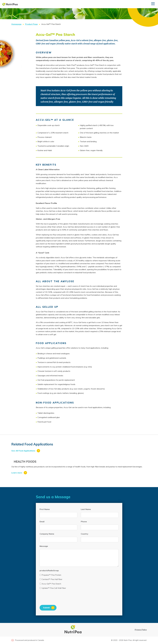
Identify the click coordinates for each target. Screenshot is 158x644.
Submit (46, 608)
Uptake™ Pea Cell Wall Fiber (53, 588)
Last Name (86, 509)
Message (44, 546)
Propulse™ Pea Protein (50, 575)
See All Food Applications (23, 451)
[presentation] (57, 598)
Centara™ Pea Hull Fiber (51, 579)
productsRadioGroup (49, 570)
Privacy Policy (141, 630)
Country (85, 534)
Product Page (31, 24)
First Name (45, 509)
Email (42, 522)
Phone (84, 522)
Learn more (17, 473)
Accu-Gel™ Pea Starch (50, 584)
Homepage (16, 24)
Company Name (47, 534)
